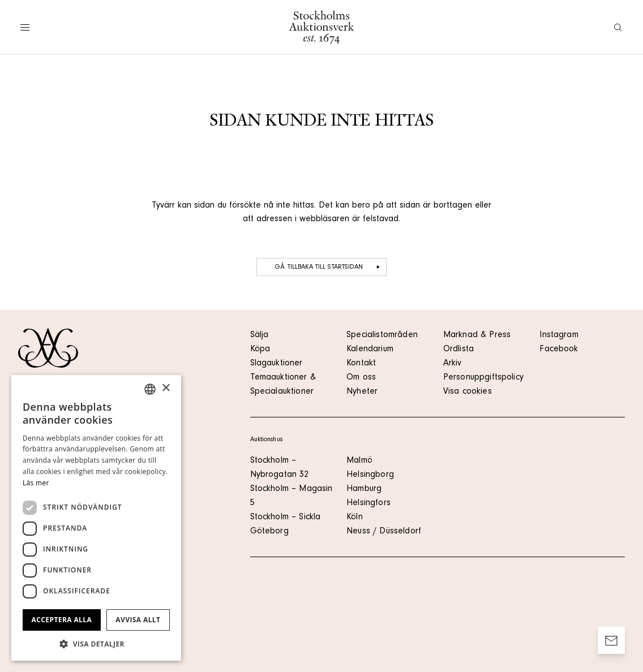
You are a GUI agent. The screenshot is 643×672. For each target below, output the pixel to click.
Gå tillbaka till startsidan (329, 267)
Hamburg (364, 489)
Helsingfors (368, 503)
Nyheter (362, 392)
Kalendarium (370, 350)
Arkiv (453, 364)
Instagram (559, 335)
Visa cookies (468, 392)
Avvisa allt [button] (138, 620)
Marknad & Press (477, 335)
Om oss (361, 378)
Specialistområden (382, 335)
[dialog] (96, 518)
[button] (96, 644)
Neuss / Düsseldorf (384, 532)
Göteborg (269, 532)
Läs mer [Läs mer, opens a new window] (36, 483)
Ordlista (458, 350)
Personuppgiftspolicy (483, 378)
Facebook (559, 350)
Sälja (260, 335)
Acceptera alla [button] (62, 620)
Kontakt (361, 364)
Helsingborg (370, 475)
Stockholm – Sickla (286, 518)
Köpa (260, 350)
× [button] (166, 388)
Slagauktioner (277, 364)
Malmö (359, 461)
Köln (355, 518)
